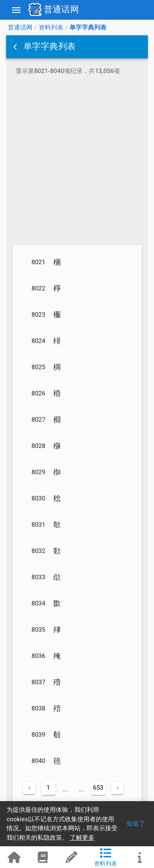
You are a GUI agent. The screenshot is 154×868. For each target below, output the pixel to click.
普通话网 (20, 27)
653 (98, 788)
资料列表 (51, 27)
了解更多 (82, 838)
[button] (16, 47)
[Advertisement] (77, 161)
